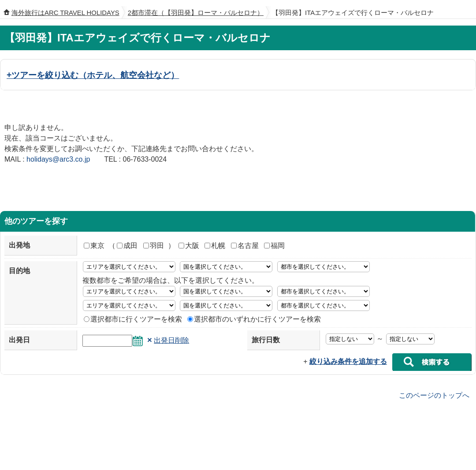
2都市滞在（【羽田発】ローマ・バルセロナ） (196, 13)
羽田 (154, 246)
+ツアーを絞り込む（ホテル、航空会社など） (93, 75)
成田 (127, 246)
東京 (94, 246)
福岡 (274, 246)
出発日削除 (171, 340)
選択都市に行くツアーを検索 (133, 319)
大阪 (189, 246)
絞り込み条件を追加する (348, 361)
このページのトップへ (434, 395)
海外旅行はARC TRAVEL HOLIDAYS (65, 13)
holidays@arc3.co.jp (58, 159)
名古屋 (245, 246)
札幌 (215, 246)
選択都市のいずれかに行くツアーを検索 (254, 319)
